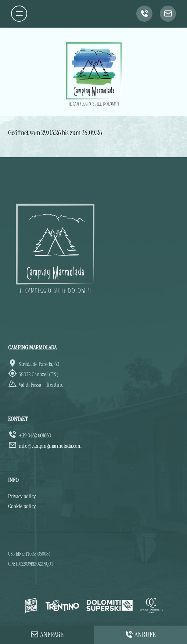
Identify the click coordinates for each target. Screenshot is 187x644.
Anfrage (47, 634)
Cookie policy (22, 506)
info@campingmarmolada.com (50, 446)
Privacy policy (22, 496)
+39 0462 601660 (35, 435)
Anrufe (140, 634)
